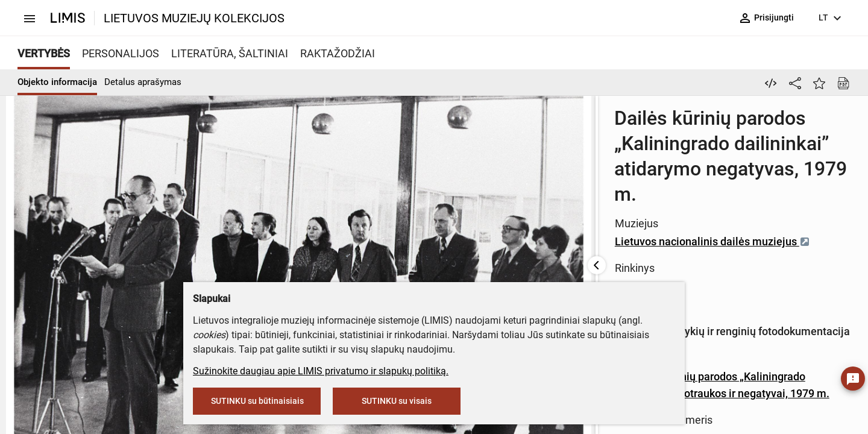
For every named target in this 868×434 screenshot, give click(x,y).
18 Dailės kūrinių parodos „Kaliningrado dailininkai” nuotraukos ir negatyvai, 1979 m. (564, 258)
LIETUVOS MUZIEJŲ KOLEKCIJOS (194, 18)
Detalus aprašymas (143, 82)
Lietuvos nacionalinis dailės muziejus (458, 177)
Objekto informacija (57, 82)
